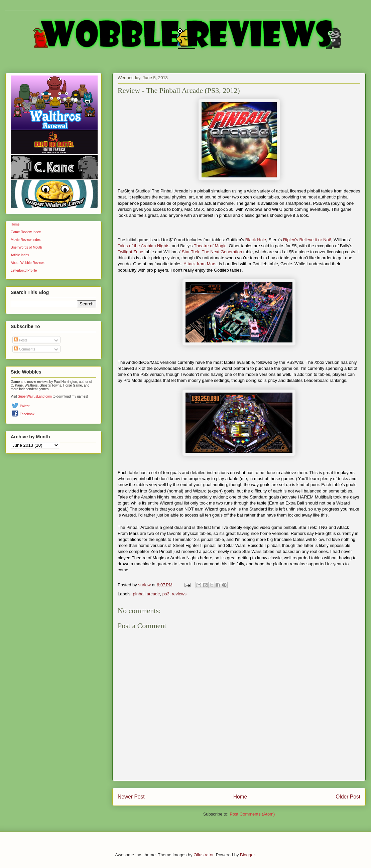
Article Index (20, 255)
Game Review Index (26, 232)
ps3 (166, 594)
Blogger (247, 855)
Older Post (348, 797)
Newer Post (131, 797)
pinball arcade (147, 594)
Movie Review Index (26, 240)
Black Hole (256, 240)
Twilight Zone (131, 252)
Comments (25, 349)
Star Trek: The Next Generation (212, 252)
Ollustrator (203, 855)
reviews (179, 594)
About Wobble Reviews (28, 263)
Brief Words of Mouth (26, 247)
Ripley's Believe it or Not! (307, 240)
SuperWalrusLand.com (35, 396)
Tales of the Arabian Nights (144, 246)
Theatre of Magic (210, 246)
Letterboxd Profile (24, 270)
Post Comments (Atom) (252, 814)
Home (240, 797)
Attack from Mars (200, 264)
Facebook (27, 414)
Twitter (25, 406)
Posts (21, 340)
